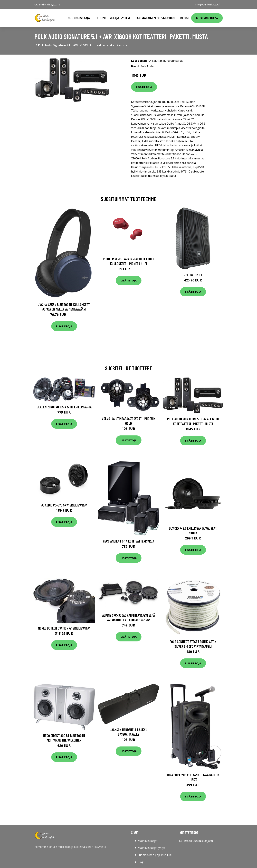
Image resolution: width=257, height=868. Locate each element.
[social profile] (60, 5)
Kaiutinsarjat (175, 61)
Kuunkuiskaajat (80, 18)
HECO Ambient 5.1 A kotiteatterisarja (128, 541)
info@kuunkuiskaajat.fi (208, 5)
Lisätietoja (144, 87)
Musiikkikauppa (207, 18)
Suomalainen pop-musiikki (155, 18)
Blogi (184, 18)
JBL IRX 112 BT (193, 275)
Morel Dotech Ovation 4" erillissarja (64, 628)
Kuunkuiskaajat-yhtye (114, 18)
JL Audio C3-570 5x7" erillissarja (64, 505)
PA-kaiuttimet (156, 61)
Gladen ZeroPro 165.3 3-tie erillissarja (64, 407)
